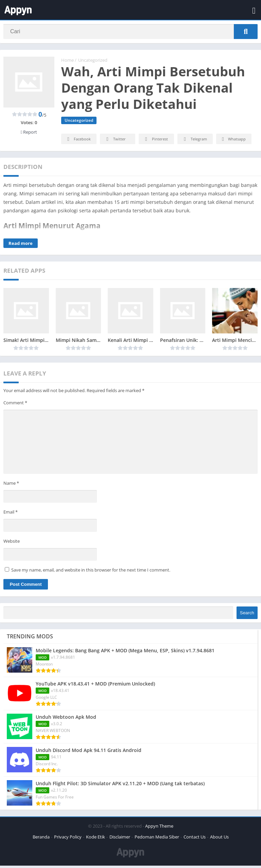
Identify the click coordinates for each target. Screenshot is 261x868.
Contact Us (195, 839)
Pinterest (155, 142)
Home (67, 63)
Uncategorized (93, 63)
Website (12, 543)
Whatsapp (233, 142)
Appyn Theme (159, 828)
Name (11, 485)
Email (11, 514)
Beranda (41, 839)
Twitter (115, 142)
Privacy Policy (68, 839)
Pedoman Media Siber (157, 839)
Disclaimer (120, 839)
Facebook (78, 142)
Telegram (194, 142)
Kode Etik (95, 839)
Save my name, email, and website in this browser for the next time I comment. (91, 572)
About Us (219, 839)
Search (247, 615)
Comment (15, 405)
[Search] (130, 33)
